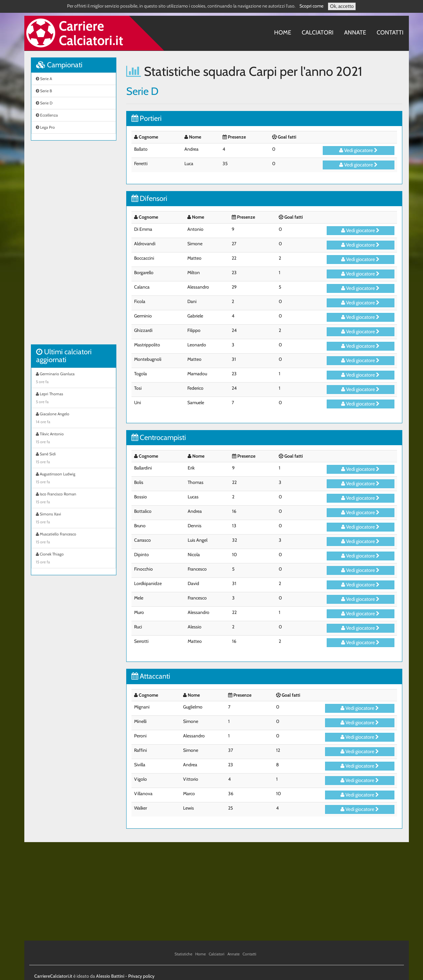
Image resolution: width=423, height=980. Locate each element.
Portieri (147, 118)
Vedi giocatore (358, 150)
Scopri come (311, 6)
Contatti (390, 33)
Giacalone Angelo (74, 419)
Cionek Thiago (74, 559)
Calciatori (318, 33)
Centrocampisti (159, 437)
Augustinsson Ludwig (74, 479)
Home (283, 33)
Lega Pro (45, 127)
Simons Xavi (74, 519)
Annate (355, 33)
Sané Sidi (74, 459)
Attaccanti (151, 676)
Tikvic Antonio (74, 439)
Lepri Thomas (74, 399)
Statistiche (183, 954)
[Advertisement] (74, 246)
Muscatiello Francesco (74, 539)
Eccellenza (47, 115)
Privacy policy (141, 976)
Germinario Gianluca (74, 379)
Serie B (44, 91)
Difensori (149, 198)
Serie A (44, 79)
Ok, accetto (342, 6)
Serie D (44, 103)
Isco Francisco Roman (74, 499)
